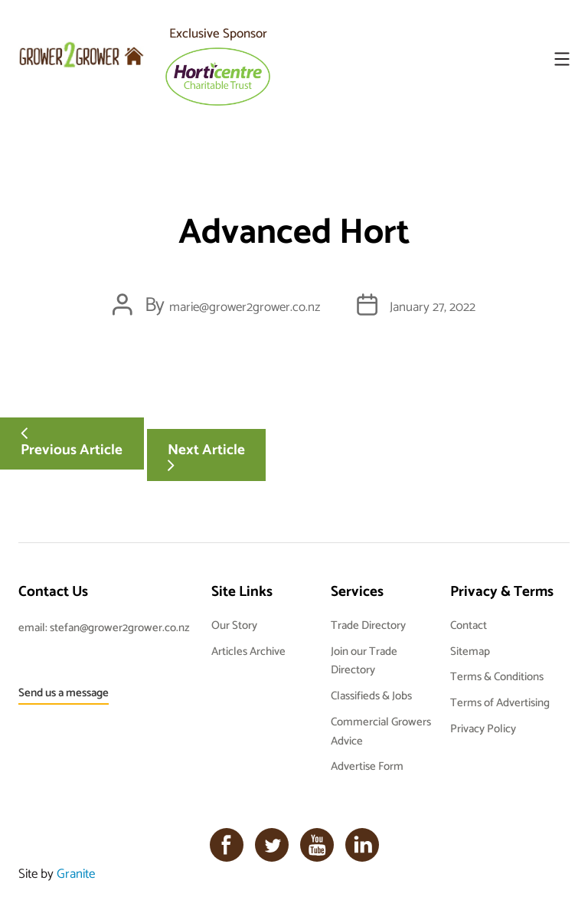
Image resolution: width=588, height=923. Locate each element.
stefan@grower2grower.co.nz (120, 627)
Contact (469, 625)
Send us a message (64, 692)
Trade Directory (368, 625)
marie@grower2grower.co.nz (245, 306)
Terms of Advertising (500, 702)
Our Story (234, 625)
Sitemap (470, 651)
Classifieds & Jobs (371, 695)
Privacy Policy (483, 728)
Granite (76, 873)
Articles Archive (248, 651)
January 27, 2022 (433, 306)
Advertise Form (367, 766)
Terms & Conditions (497, 676)
